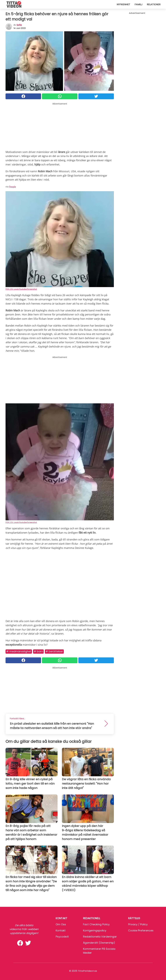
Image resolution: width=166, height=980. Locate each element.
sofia (19, 25)
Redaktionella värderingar (100, 937)
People (12, 187)
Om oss (61, 924)
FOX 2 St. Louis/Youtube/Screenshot (21, 289)
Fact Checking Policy (96, 924)
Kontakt (61, 930)
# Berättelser (54, 651)
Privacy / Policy (138, 924)
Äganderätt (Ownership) (99, 943)
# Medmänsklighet (19, 651)
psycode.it (62, 937)
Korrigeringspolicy (95, 930)
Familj (138, 4)
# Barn (38, 651)
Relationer (154, 4)
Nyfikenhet (123, 4)
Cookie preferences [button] (141, 930)
